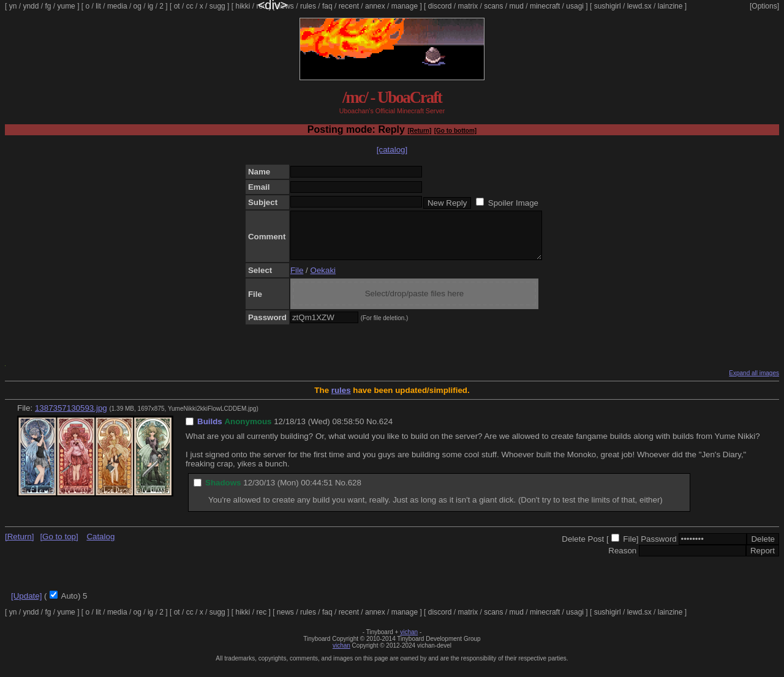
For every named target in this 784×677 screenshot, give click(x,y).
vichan (409, 641)
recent (349, 6)
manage (405, 6)
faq (327, 6)
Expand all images (754, 382)
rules (308, 6)
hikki (243, 6)
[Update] (26, 605)
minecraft (545, 6)
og (138, 6)
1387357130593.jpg (71, 417)
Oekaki (323, 279)
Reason (622, 560)
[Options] (764, 6)
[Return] (419, 131)
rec (262, 6)
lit (98, 6)
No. (373, 431)
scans (493, 6)
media (117, 6)
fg (48, 6)
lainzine (670, 6)
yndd (31, 6)
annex (375, 6)
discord (440, 6)
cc (190, 6)
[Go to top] (59, 546)
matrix (468, 6)
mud (517, 6)
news (285, 6)
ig (150, 6)
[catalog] (392, 150)
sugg (217, 6)
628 (355, 492)
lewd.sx (639, 6)
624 (386, 431)
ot (177, 6)
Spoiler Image (513, 203)
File (297, 279)
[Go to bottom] (455, 131)
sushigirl (608, 6)
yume (66, 6)
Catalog (100, 546)
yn (13, 6)
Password (659, 548)
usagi (575, 6)
